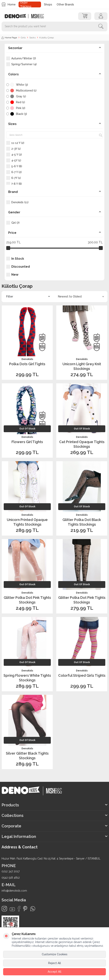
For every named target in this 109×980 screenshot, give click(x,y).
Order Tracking (26, 4)
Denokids (27, 359)
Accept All (54, 972)
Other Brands (65, 4)
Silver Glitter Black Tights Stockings (27, 756)
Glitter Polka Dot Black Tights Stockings (82, 522)
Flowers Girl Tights (27, 442)
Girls (23, 38)
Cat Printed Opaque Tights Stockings (82, 444)
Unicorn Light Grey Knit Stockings (82, 366)
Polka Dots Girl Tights (27, 364)
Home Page (9, 38)
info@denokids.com (14, 891)
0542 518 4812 (11, 878)
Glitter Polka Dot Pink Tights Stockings (27, 600)
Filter (28, 297)
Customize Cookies (55, 954)
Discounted (18, 267)
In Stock (15, 259)
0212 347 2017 (11, 871)
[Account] (101, 16)
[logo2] (38, 16)
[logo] (17, 16)
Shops (48, 4)
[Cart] (85, 16)
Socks (32, 38)
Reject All (55, 963)
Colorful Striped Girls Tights (82, 675)
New (12, 275)
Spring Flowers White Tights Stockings (27, 678)
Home (9, 4)
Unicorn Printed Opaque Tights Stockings (27, 522)
